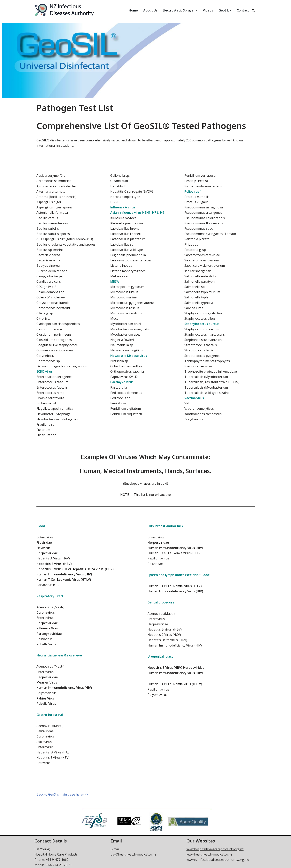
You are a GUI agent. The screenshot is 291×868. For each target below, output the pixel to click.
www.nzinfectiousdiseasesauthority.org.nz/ (218, 860)
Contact (243, 10)
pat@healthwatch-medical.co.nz (133, 854)
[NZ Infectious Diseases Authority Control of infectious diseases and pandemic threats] (69, 10)
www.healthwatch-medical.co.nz (209, 854)
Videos (208, 10)
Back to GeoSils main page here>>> (62, 794)
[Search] (253, 10)
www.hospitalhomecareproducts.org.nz (215, 849)
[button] (197, 10)
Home (133, 10)
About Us (150, 10)
